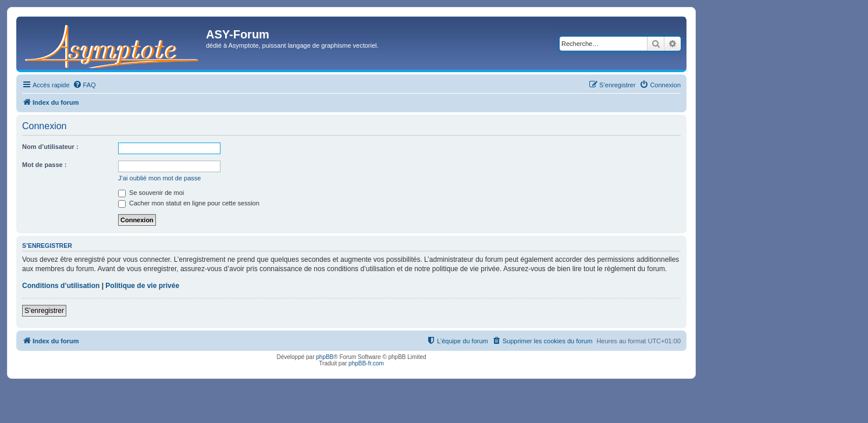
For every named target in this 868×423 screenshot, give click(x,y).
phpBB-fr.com (366, 363)
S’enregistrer (44, 311)
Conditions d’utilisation (61, 286)
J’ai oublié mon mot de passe (159, 178)
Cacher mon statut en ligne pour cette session (189, 203)
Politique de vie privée (142, 286)
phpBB (325, 357)
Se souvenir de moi (151, 193)
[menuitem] (84, 85)
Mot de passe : (44, 165)
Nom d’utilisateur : (50, 147)
